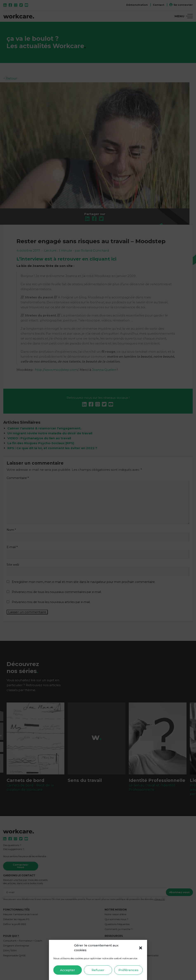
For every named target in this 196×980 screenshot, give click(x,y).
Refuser (98, 970)
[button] (141, 948)
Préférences (128, 970)
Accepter (68, 970)
